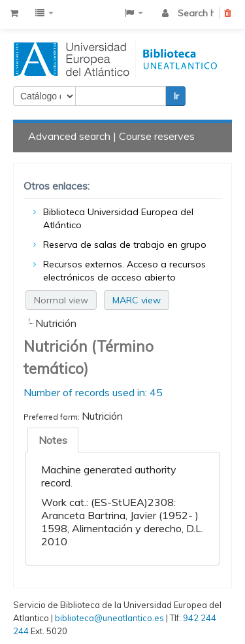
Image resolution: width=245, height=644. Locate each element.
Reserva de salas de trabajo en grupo (125, 245)
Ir (176, 96)
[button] (14, 13)
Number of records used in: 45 (93, 392)
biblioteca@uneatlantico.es (109, 618)
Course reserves (157, 136)
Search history (196, 13)
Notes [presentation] (53, 440)
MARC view (137, 300)
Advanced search (69, 136)
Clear (228, 15)
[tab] (53, 440)
